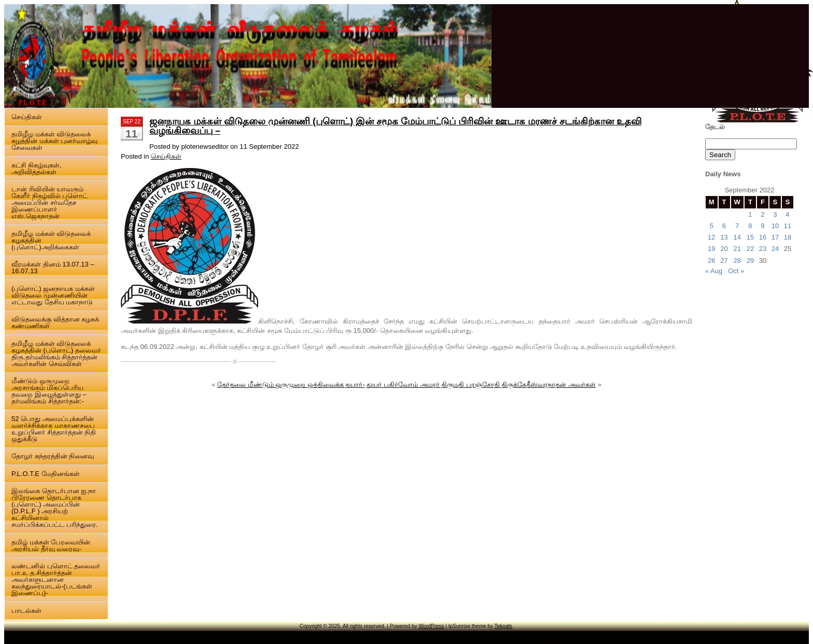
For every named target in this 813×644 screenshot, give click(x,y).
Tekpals (503, 626)
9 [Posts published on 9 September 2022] (762, 226)
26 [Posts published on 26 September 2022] (711, 261)
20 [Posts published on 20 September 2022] (724, 249)
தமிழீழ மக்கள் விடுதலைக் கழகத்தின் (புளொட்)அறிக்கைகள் (51, 240)
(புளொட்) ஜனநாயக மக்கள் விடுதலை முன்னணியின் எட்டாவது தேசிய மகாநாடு (53, 295)
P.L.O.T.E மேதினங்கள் (46, 474)
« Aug (714, 271)
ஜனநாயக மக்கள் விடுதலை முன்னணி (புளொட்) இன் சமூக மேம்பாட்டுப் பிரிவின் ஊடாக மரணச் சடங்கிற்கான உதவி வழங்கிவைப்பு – (395, 126)
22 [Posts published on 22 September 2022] (750, 249)
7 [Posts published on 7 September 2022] (737, 226)
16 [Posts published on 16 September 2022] (763, 237)
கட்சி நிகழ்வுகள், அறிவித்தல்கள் (36, 169)
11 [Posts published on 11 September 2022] (788, 226)
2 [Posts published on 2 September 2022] (762, 214)
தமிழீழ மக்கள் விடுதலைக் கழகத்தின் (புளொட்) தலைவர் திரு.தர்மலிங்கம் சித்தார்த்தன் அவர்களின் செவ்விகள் (56, 354)
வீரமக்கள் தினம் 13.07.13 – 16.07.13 (53, 268)
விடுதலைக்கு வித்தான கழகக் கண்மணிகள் (55, 323)
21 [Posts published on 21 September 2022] (737, 249)
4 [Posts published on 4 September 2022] (787, 214)
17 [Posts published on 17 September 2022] (775, 237)
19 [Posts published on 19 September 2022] (711, 249)
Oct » (736, 271)
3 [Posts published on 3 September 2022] (775, 214)
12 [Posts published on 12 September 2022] (711, 237)
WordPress (431, 626)
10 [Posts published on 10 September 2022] (775, 226)
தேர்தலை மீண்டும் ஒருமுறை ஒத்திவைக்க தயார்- (291, 384)
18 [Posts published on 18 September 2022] (788, 237)
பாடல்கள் (26, 611)
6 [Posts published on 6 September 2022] (724, 226)
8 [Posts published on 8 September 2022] (750, 226)
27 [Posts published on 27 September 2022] (724, 261)
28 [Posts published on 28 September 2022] (737, 261)
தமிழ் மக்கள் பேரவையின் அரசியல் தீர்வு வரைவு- (51, 545)
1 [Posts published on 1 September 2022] (750, 214)
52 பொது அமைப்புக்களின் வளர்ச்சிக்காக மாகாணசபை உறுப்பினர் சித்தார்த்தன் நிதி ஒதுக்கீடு (54, 429)
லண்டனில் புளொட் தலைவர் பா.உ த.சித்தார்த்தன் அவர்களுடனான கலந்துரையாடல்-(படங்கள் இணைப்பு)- (56, 579)
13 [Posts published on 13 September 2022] (724, 237)
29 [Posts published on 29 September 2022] (750, 261)
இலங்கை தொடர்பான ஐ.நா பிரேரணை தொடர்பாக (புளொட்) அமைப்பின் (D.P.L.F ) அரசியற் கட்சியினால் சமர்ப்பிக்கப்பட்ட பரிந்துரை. (54, 508)
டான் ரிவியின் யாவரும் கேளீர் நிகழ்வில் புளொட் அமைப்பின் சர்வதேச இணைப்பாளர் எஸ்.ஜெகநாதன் (50, 202)
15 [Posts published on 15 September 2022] (750, 237)
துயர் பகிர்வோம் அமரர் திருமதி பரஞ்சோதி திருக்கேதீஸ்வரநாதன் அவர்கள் (481, 384)
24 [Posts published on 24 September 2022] (775, 249)
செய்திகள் (27, 117)
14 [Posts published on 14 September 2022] (737, 237)
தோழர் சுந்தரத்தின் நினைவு (53, 456)
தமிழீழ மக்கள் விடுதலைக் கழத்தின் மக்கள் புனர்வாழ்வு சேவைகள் (54, 141)
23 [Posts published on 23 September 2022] (763, 249)
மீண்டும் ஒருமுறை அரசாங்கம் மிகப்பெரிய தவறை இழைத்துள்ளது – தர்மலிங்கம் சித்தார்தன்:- (49, 391)
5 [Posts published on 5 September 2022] (712, 226)
